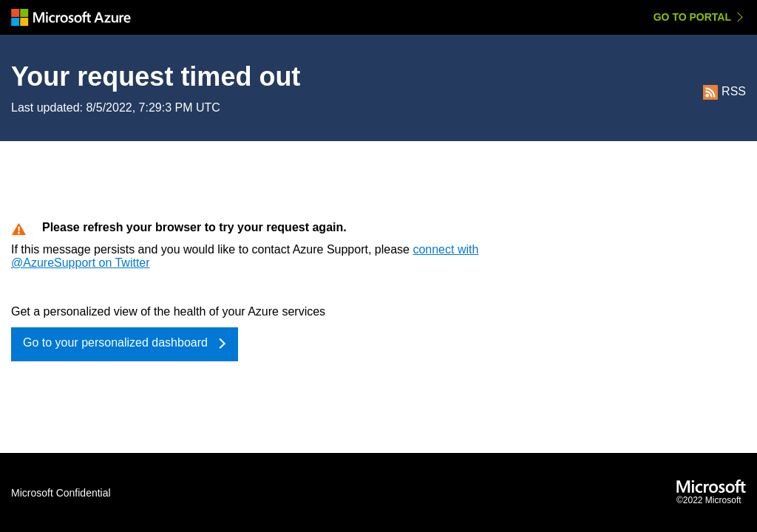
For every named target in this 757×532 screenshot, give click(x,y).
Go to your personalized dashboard (115, 342)
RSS (724, 91)
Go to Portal (692, 17)
